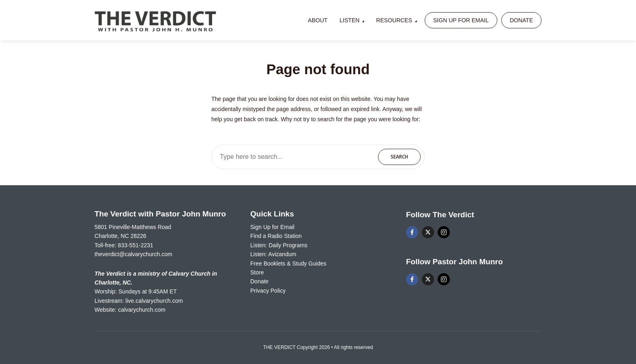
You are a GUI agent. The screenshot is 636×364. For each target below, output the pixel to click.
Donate (521, 20)
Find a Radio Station (276, 236)
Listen (349, 20)
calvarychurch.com (142, 310)
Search (399, 157)
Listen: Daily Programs (279, 245)
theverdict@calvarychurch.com (133, 254)
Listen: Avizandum (273, 254)
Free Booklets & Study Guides (288, 263)
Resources (394, 20)
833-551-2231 (136, 245)
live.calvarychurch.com (154, 301)
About (318, 20)
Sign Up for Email (461, 20)
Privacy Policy (268, 291)
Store (257, 272)
